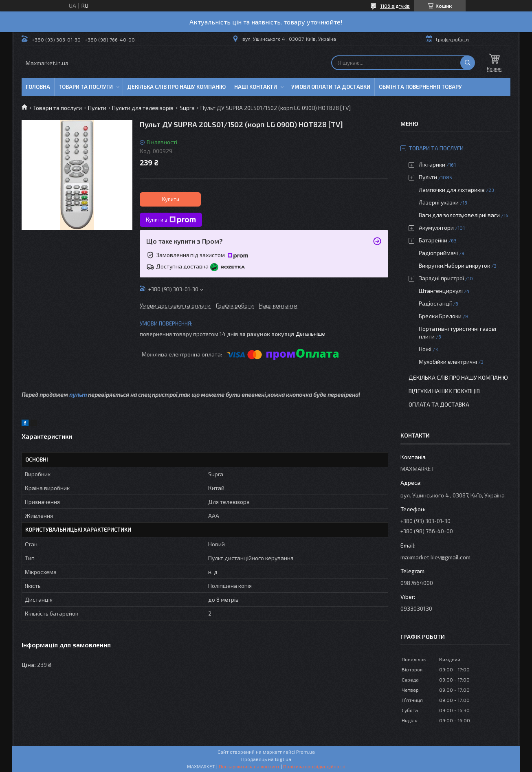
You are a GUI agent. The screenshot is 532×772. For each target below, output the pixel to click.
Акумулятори (436, 228)
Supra (187, 108)
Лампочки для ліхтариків (452, 190)
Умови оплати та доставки (331, 87)
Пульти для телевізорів (143, 108)
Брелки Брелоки (440, 316)
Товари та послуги (86, 87)
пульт (78, 395)
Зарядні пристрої (441, 278)
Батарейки (433, 240)
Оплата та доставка (439, 404)
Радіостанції (435, 303)
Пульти (97, 108)
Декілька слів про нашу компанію (176, 87)
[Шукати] (468, 63)
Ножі (425, 349)
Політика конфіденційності (314, 766)
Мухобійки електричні (448, 362)
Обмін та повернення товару (420, 87)
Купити (170, 199)
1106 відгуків (395, 6)
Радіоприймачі (438, 253)
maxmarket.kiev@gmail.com (435, 557)
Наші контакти (256, 87)
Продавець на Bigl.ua (266, 759)
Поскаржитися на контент (249, 766)
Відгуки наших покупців (444, 391)
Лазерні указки (439, 202)
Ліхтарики (432, 164)
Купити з (171, 220)
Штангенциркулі (441, 291)
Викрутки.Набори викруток (454, 265)
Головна (38, 87)
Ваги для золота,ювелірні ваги (459, 215)
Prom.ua (306, 752)
